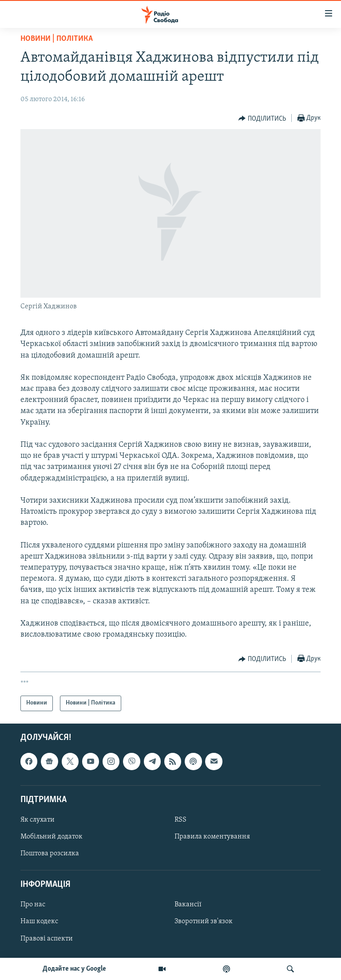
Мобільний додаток (52, 837)
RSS (180, 819)
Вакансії (188, 905)
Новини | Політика (57, 39)
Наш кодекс (39, 921)
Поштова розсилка (50, 854)
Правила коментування (212, 837)
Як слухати (38, 819)
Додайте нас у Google (74, 969)
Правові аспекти (47, 938)
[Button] (262, 118)
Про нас (33, 905)
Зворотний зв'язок (204, 921)
